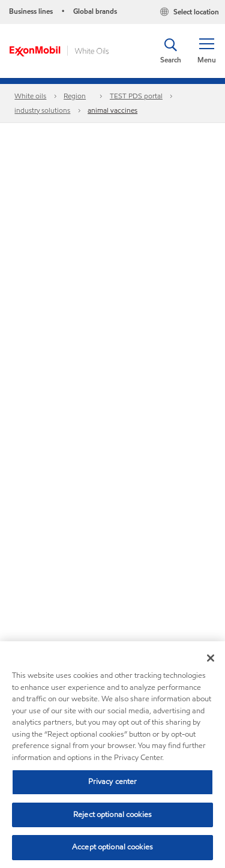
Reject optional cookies (112, 815)
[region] (112, 755)
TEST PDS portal (136, 96)
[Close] (211, 658)
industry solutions (42, 110)
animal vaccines (112, 110)
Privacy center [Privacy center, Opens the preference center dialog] (113, 782)
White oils (30, 96)
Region (75, 96)
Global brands (95, 11)
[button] (206, 51)
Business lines (31, 11)
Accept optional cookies (112, 847)
